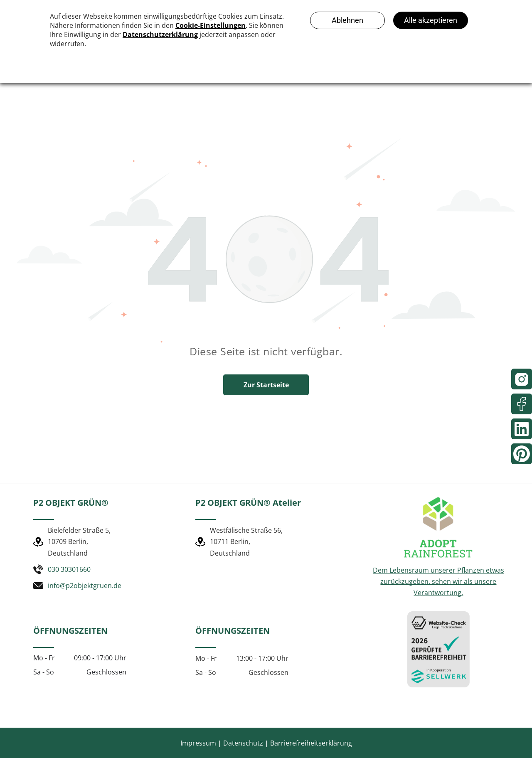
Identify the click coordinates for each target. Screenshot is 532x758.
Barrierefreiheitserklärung (311, 743)
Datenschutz (243, 743)
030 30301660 (69, 569)
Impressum (198, 743)
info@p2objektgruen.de (85, 586)
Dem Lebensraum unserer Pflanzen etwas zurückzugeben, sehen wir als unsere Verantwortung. (438, 581)
